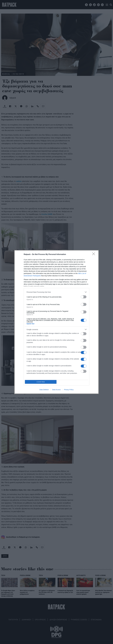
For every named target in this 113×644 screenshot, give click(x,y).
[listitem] (56, 292)
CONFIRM (41, 382)
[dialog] (56, 322)
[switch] (84, 297)
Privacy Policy (69, 390)
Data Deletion (44, 390)
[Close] (94, 254)
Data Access (56, 390)
